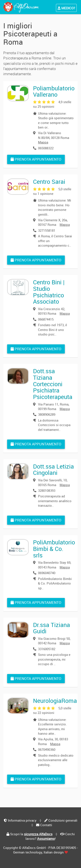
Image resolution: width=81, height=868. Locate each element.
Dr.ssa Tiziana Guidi (52, 628)
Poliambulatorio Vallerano (54, 91)
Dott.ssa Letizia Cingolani (53, 470)
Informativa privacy (22, 820)
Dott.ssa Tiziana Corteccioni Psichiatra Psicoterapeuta (53, 384)
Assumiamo (46, 839)
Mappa (43, 142)
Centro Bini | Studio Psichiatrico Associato (49, 292)
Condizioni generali (63, 820)
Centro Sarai (49, 182)
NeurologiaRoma (55, 701)
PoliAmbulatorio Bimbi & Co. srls (54, 549)
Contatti (46, 825)
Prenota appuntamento (36, 159)
